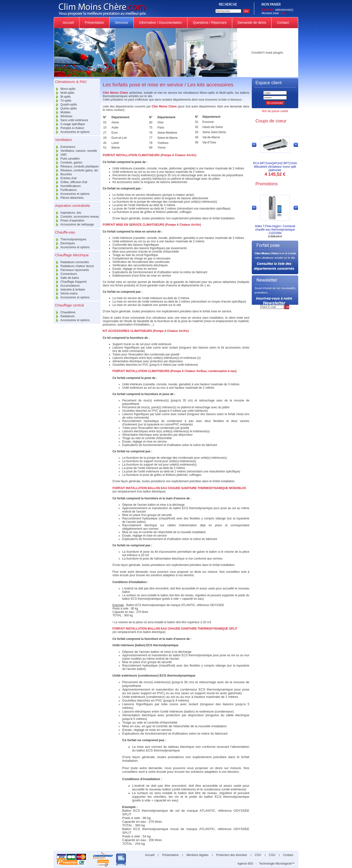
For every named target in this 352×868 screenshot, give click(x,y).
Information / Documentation (161, 23)
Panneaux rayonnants (71, 270)
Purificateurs (65, 190)
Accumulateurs (67, 286)
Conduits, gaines (68, 163)
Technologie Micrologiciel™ (277, 864)
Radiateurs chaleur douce (74, 266)
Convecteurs (65, 274)
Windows (63, 116)
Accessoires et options (72, 132)
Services (121, 23)
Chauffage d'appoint (70, 282)
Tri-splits (63, 101)
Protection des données (232, 855)
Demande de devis (252, 23)
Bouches (63, 174)
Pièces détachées (69, 198)
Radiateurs (64, 316)
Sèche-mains (66, 293)
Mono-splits (65, 89)
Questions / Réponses (210, 23)
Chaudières (65, 312)
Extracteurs (65, 147)
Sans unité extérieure (71, 120)
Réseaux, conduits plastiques (76, 166)
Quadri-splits (65, 105)
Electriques (64, 243)
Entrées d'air (65, 178)
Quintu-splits (65, 108)
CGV (258, 855)
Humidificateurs (67, 186)
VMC (60, 155)
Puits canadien (67, 159)
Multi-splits (64, 93)
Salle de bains (66, 278)
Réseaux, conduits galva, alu (76, 170)
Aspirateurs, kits (67, 213)
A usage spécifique (69, 124)
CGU (272, 855)
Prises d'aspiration (69, 221)
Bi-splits (62, 97)
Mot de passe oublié (275, 111)
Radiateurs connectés (71, 262)
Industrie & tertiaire (69, 290)
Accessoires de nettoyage (74, 224)
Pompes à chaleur (69, 128)
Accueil (68, 23)
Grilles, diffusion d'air (71, 182)
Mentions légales (197, 855)
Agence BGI (245, 864)
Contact (283, 23)
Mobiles (62, 112)
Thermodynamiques (70, 239)
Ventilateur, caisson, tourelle (75, 151)
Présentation (94, 23)
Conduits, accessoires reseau (76, 217)
